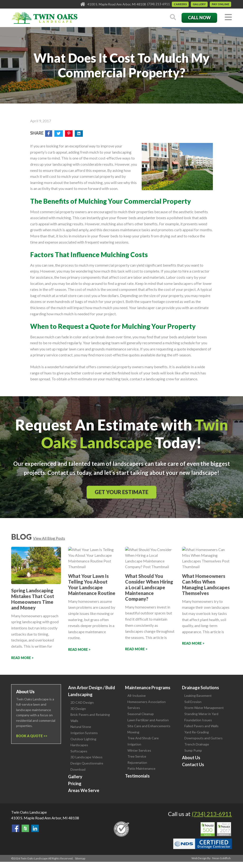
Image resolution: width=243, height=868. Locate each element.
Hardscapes (79, 745)
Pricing (75, 783)
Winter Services (139, 750)
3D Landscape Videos (86, 757)
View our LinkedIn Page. (35, 828)
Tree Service (137, 756)
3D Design (78, 709)
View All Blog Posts (49, 538)
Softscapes (79, 751)
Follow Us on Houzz (25, 828)
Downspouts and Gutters (203, 738)
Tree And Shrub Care (143, 738)
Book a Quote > (31, 736)
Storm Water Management (204, 708)
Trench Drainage (197, 744)
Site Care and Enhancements (149, 726)
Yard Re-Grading (197, 732)
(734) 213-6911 (159, 4)
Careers (180, 4)
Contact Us (193, 764)
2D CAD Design (82, 702)
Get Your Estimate (121, 492)
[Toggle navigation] (228, 17)
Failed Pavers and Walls (201, 726)
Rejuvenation (137, 762)
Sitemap (80, 858)
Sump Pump (193, 750)
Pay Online (220, 4)
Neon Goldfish (221, 858)
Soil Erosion (193, 702)
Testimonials (137, 776)
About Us (191, 758)
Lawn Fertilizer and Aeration (148, 720)
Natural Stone (81, 727)
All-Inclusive (137, 696)
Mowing (133, 732)
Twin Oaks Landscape (29, 812)
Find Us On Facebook (16, 828)
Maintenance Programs (148, 688)
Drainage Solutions (201, 688)
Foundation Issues (198, 720)
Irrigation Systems (84, 733)
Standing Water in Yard (201, 714)
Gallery (199, 4)
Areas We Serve (84, 790)
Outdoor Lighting (83, 739)
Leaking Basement (198, 696)
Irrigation (134, 744)
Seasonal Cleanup (141, 714)
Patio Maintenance (141, 768)
